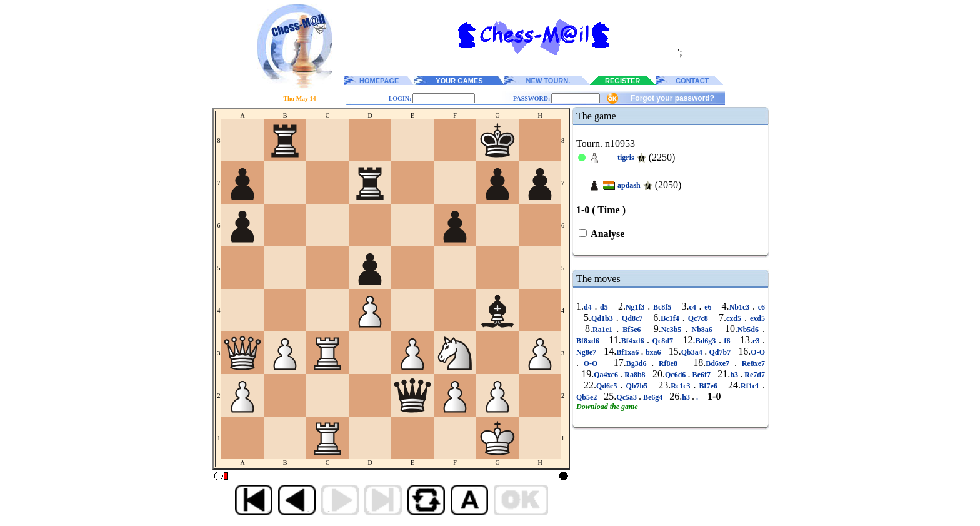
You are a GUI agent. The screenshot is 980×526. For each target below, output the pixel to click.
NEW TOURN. (548, 81)
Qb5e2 (587, 397)
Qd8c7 (632, 318)
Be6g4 (653, 397)
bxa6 (653, 352)
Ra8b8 (635, 375)
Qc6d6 (676, 375)
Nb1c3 (741, 307)
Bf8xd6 (589, 341)
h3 (687, 397)
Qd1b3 (604, 318)
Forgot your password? (672, 98)
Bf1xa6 (628, 352)
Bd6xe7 (720, 363)
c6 (760, 307)
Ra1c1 (604, 330)
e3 (757, 341)
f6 (727, 341)
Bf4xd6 (634, 341)
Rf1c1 (752, 386)
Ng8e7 (587, 352)
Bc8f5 (662, 307)
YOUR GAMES (459, 81)
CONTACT (692, 81)
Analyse (607, 234)
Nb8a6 (702, 330)
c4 (694, 307)
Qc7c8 (698, 318)
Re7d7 (754, 375)
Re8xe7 (751, 363)
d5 (604, 307)
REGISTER (622, 81)
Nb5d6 (750, 330)
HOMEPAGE (379, 81)
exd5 (756, 318)
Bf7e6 (708, 386)
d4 (589, 307)
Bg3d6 (639, 363)
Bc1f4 (671, 318)
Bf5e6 (632, 330)
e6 (708, 307)
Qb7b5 (637, 386)
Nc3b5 (673, 330)
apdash (629, 185)
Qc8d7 (662, 341)
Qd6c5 (608, 386)
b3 (735, 375)
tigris (626, 158)
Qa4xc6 (607, 375)
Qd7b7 (720, 352)
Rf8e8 (668, 363)
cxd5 (735, 318)
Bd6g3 (707, 341)
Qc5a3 (627, 397)
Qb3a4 (693, 352)
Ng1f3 (637, 307)
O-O (758, 352)
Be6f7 (701, 375)
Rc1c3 (682, 386)
